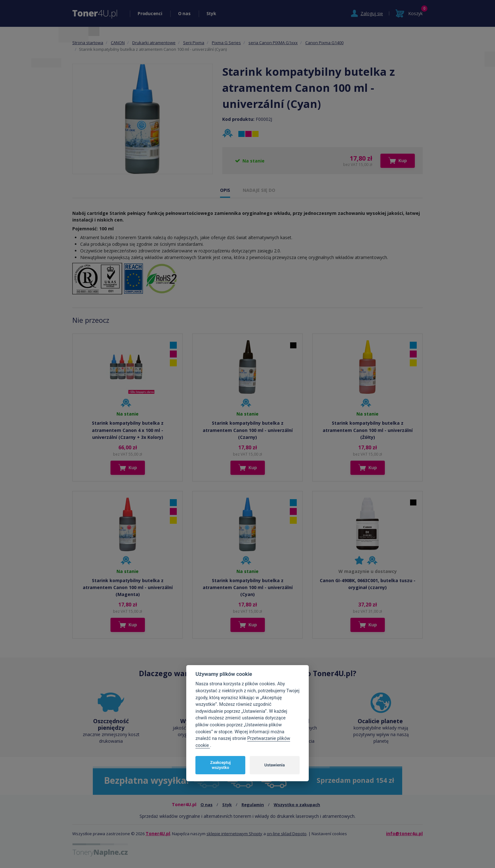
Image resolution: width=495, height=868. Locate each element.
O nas (184, 13)
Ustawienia (274, 765)
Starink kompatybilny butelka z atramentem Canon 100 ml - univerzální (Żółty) (368, 430)
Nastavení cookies (329, 834)
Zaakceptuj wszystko (221, 765)
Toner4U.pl (158, 833)
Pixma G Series (226, 43)
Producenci (150, 13)
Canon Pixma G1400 (324, 43)
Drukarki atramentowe (154, 43)
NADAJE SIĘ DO (259, 190)
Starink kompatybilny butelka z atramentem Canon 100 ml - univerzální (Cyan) (248, 588)
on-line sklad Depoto (287, 834)
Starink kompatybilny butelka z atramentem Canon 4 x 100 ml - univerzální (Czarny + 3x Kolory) (128, 430)
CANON (118, 43)
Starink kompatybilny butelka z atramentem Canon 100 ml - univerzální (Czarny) (248, 430)
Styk (211, 13)
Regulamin (253, 805)
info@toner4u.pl (404, 833)
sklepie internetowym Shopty (234, 834)
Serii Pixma (194, 43)
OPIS (225, 190)
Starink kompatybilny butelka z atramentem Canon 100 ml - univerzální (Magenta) (128, 588)
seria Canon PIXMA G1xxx (273, 43)
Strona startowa (88, 43)
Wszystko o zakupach (297, 805)
